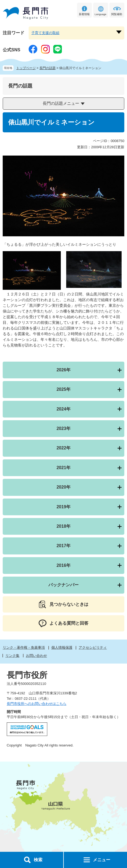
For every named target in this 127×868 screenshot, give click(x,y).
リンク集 (12, 656)
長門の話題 (48, 68)
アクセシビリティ (93, 647)
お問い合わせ (36, 656)
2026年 (63, 370)
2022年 (63, 448)
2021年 (63, 468)
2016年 (63, 565)
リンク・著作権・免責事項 (24, 647)
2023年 (63, 428)
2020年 (63, 487)
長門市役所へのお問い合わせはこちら (37, 704)
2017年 (63, 546)
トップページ (26, 68)
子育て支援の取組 (45, 33)
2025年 (63, 389)
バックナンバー (63, 585)
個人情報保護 (62, 647)
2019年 (63, 507)
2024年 (63, 409)
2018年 (63, 526)
